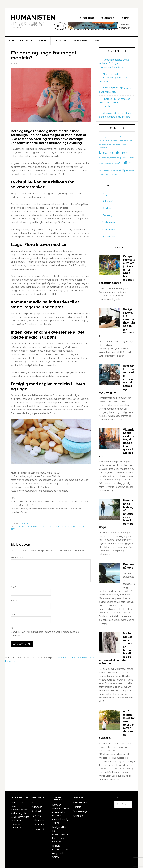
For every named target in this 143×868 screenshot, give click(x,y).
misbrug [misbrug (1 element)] (118, 158)
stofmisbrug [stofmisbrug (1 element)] (103, 170)
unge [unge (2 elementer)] (123, 169)
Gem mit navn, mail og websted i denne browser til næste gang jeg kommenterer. (45, 634)
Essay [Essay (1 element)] (130, 140)
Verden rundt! (109, 236)
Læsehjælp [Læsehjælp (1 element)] (103, 148)
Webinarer (78, 816)
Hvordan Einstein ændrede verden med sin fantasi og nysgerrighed (115, 103)
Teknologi (107, 215)
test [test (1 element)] (117, 170)
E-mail (15, 601)
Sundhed (24, 524)
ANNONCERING (81, 803)
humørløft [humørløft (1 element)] (108, 144)
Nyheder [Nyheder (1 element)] (125, 158)
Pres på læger (59, 526)
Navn (14, 587)
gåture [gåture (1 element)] (101, 144)
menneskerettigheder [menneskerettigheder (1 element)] (107, 158)
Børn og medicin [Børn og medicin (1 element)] (105, 140)
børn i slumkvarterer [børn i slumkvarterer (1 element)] (128, 137)
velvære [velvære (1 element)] (114, 175)
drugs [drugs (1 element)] (126, 140)
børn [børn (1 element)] (118, 137)
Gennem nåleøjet (129, 566)
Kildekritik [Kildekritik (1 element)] (125, 144)
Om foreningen (81, 811)
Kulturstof (108, 201)
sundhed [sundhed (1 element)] (111, 170)
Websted (15, 614)
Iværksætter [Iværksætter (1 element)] (116, 144)
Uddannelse (109, 222)
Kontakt (77, 807)
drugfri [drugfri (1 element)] (121, 140)
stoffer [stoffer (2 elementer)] (125, 163)
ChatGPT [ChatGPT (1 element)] (115, 140)
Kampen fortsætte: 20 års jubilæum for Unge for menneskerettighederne (114, 63)
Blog (105, 194)
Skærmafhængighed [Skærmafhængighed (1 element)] (111, 164)
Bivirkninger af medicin (26, 526)
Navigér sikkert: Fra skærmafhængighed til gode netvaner (114, 78)
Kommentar (18, 558)
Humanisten (33, 17)
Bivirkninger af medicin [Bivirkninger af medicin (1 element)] (107, 137)
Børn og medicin (45, 526)
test (68, 526)
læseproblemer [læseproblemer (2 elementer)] (114, 153)
